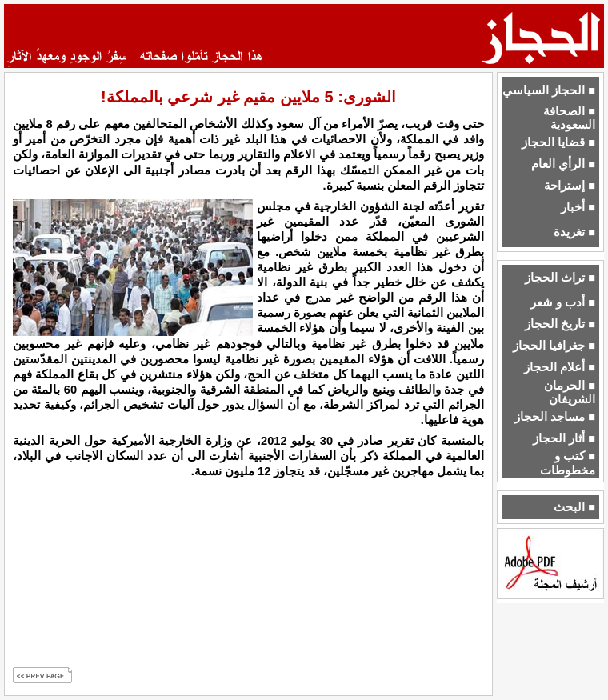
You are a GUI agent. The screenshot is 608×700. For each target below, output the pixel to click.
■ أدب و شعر (563, 302)
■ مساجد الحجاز (555, 417)
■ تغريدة (574, 232)
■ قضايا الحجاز (558, 142)
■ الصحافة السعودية (569, 118)
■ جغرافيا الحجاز (554, 346)
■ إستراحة (570, 186)
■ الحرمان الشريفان (570, 392)
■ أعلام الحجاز (560, 367)
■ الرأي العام (563, 164)
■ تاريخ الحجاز (560, 324)
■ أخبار (578, 207)
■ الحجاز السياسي (549, 90)
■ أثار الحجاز (564, 438)
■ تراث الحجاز (560, 278)
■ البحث (574, 507)
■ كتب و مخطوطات (568, 463)
